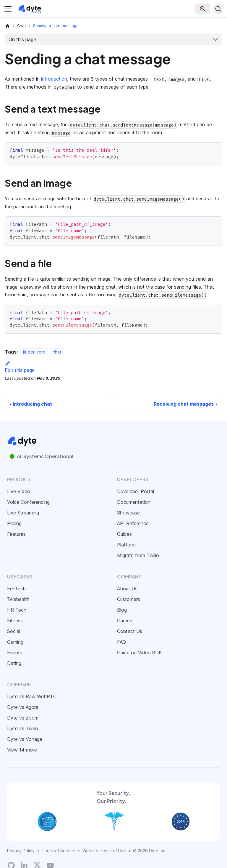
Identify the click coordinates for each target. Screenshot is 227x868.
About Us (127, 589)
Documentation (134, 502)
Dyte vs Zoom (23, 718)
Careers (125, 621)
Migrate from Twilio (138, 555)
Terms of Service (59, 851)
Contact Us (130, 631)
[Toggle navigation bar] (8, 9)
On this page (22, 39)
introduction (54, 79)
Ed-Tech (16, 589)
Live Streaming (23, 513)
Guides (124, 534)
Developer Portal (136, 491)
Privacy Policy (21, 851)
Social (14, 631)
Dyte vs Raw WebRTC (32, 696)
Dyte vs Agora (23, 707)
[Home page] (7, 26)
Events (15, 653)
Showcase (128, 513)
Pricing (14, 523)
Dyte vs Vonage (25, 739)
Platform (126, 545)
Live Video (19, 491)
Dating (14, 663)
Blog (122, 610)
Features (16, 534)
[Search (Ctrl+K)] (218, 9)
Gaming (15, 642)
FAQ (121, 642)
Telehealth (18, 599)
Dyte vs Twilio (23, 728)
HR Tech (17, 610)
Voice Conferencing (28, 502)
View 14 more (22, 750)
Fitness (15, 621)
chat (57, 352)
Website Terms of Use (104, 851)
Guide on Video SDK (140, 653)
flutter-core (34, 352)
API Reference (133, 523)
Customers (129, 599)
